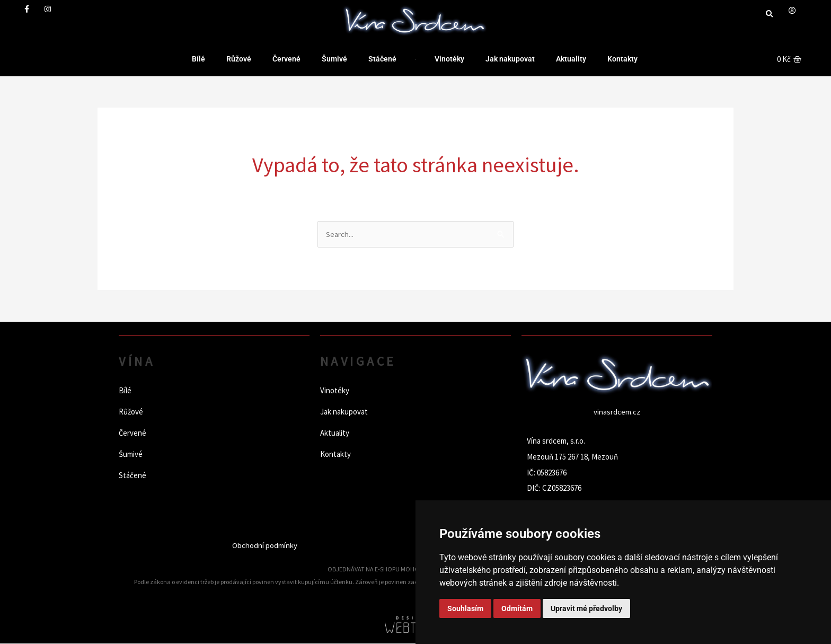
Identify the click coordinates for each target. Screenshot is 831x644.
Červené (286, 59)
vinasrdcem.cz (617, 412)
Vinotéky (449, 59)
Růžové (239, 59)
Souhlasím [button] (465, 608)
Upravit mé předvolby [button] (586, 608)
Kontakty (622, 59)
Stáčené (382, 59)
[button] (769, 14)
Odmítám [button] (517, 608)
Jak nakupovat (510, 59)
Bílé (198, 59)
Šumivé (334, 59)
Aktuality (571, 59)
